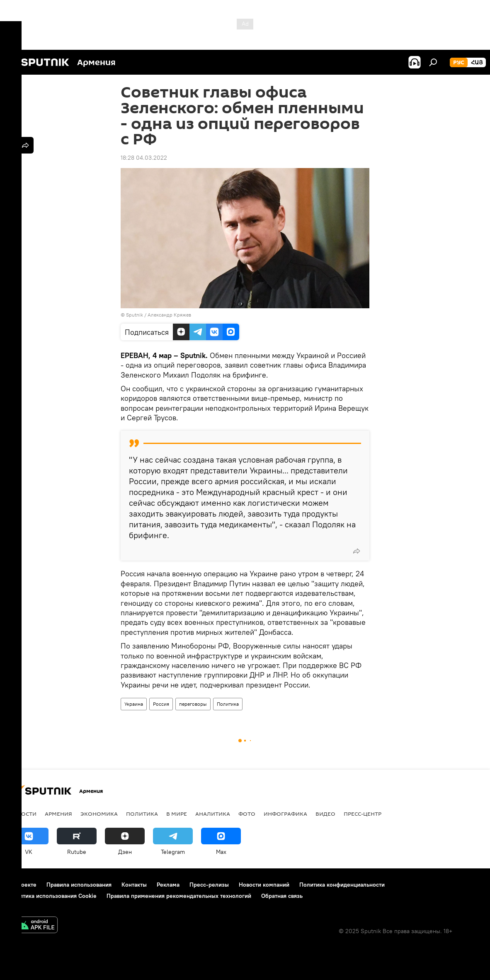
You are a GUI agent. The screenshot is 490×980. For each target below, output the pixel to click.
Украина (134, 704)
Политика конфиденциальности (342, 885)
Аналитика (213, 814)
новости (23, 814)
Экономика (99, 814)
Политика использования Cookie (53, 896)
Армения (58, 814)
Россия (161, 704)
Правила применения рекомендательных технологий (179, 896)
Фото (247, 814)
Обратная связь (282, 896)
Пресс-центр (363, 814)
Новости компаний (264, 885)
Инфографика (285, 814)
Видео (325, 814)
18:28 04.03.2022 (144, 158)
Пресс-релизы (209, 885)
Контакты (134, 885)
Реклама (168, 885)
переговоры (193, 704)
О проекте (23, 885)
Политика (228, 704)
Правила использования (79, 885)
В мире (177, 814)
